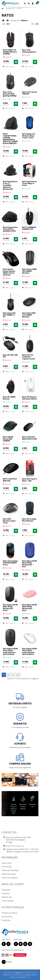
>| (18, 675)
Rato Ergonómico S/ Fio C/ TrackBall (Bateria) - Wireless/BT (10, 185)
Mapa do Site (7, 897)
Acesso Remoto (8, 901)
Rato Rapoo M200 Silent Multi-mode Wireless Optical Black (10, 651)
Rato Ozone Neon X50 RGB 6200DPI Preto (10, 563)
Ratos (19, 9)
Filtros (35, 24)
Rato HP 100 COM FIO (10, 356)
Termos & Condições (10, 878)
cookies (17, 972)
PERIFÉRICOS (10, 9)
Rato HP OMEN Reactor (9, 398)
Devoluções (6, 890)
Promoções (6, 920)
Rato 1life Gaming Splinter (29, 51)
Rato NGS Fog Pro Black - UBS (30, 480)
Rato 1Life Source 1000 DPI (30, 93)
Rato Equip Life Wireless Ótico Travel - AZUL (29, 136)
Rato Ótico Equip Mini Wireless (29, 520)
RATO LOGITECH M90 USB (10, 480)
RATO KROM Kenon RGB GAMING (8, 439)
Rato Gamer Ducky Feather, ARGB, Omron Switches (9, 272)
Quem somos (7, 863)
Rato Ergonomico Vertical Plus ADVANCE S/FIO (10, 229)
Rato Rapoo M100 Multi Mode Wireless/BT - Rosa (29, 608)
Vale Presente (7, 917)
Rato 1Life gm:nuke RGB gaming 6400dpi (10, 94)
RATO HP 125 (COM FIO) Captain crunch (29, 357)
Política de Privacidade (10, 870)
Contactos (6, 893)
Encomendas (7, 867)
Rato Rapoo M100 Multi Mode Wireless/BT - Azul (29, 564)
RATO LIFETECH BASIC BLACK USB (29, 438)
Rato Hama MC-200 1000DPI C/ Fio (10, 315)
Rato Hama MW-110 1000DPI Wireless (29, 315)
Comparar (10, 67)
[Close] (29, 977)
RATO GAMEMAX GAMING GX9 (29, 228)
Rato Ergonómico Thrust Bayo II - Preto (29, 183)
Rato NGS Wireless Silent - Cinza (10, 521)
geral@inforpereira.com (15, 846)
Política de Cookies (9, 874)
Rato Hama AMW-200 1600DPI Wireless (30, 271)
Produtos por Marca (9, 913)
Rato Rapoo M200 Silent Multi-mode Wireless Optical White (29, 651)
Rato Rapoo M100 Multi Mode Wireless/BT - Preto (10, 608)
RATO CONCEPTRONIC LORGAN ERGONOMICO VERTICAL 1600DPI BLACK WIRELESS (10, 139)
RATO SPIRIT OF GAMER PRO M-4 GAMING (10, 52)
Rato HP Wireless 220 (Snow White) (29, 398)
